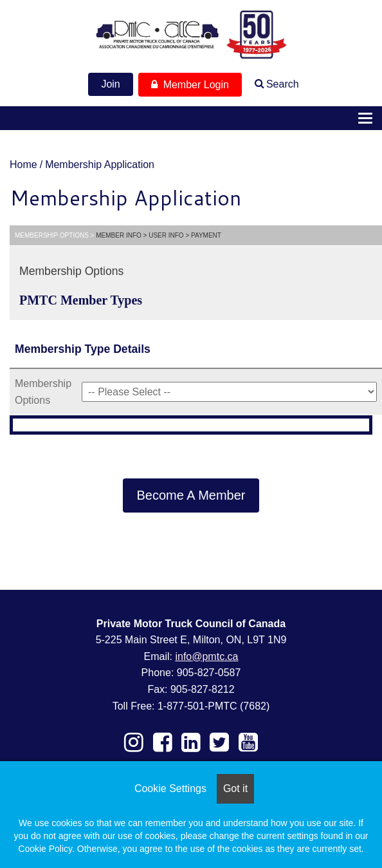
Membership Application (100, 165)
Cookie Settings (170, 788)
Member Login (190, 85)
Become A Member (191, 495)
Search (283, 84)
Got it (235, 788)
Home (23, 165)
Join (110, 84)
